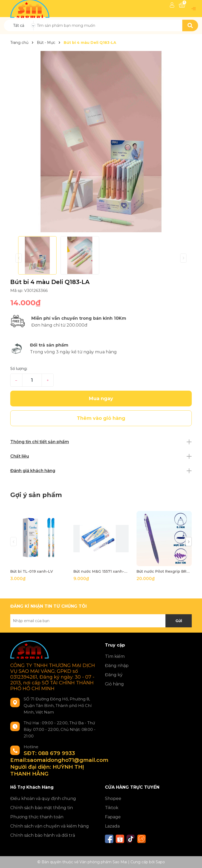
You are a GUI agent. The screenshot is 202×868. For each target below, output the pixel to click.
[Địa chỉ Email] (101, 621)
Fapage (113, 817)
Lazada (112, 826)
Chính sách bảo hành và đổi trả (43, 835)
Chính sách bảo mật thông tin (42, 808)
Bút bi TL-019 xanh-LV (32, 571)
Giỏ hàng (114, 684)
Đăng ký (114, 675)
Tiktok (112, 808)
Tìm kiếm (115, 656)
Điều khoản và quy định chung (43, 799)
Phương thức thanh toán (37, 817)
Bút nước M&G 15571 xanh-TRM (101, 571)
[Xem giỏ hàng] (182, 5)
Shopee (113, 799)
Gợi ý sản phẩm (36, 495)
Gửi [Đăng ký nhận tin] (179, 621)
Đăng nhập (117, 666)
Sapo (160, 862)
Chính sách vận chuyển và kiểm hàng (50, 826)
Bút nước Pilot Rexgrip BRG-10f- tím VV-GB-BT (164, 571)
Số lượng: (19, 369)
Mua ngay (101, 399)
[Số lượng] (32, 380)
